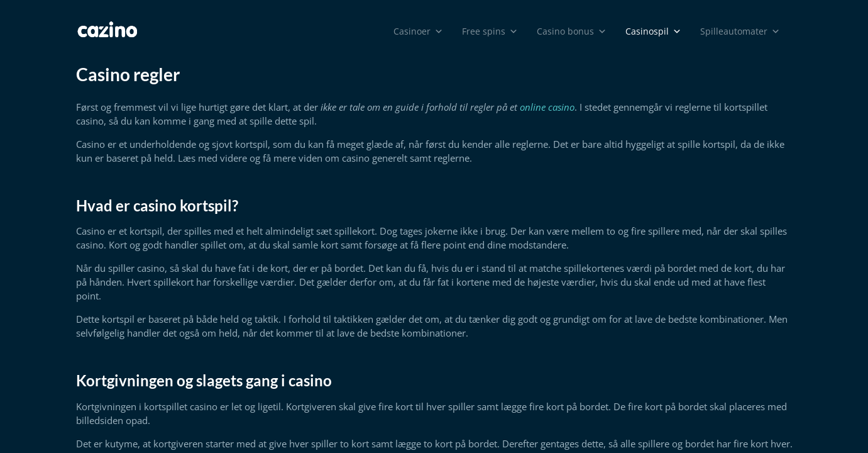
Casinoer (418, 31)
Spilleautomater (740, 31)
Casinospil (653, 31)
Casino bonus (572, 31)
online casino (547, 107)
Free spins (490, 31)
